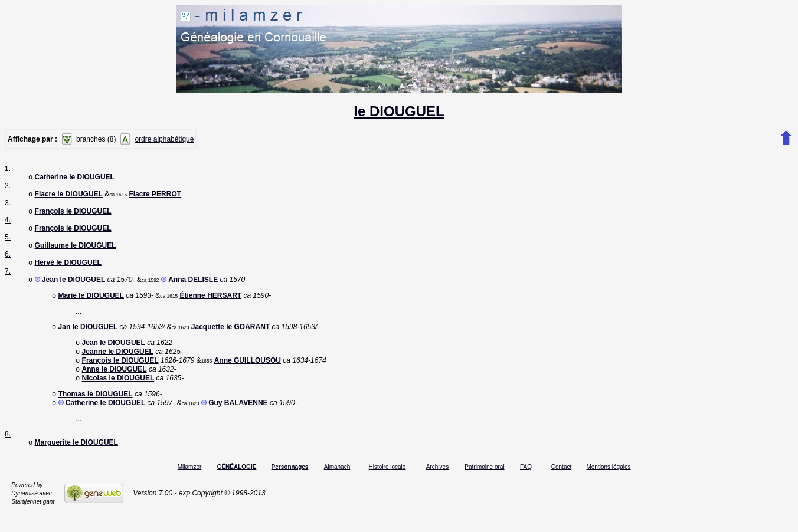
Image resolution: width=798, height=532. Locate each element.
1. (8, 169)
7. (8, 278)
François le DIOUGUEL (73, 215)
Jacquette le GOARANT (230, 337)
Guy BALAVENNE (238, 422)
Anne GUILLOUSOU (248, 375)
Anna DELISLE (193, 288)
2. (8, 187)
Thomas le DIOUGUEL (96, 412)
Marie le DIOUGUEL (91, 305)
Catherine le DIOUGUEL (75, 178)
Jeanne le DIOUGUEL (118, 364)
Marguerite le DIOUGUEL (76, 462)
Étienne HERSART (210, 305)
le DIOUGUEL (399, 111)
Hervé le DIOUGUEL (68, 270)
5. (8, 242)
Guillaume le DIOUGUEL (76, 251)
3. (8, 205)
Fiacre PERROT (155, 196)
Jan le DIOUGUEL (88, 337)
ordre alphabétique (164, 139)
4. (8, 224)
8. (8, 453)
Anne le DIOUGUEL (115, 385)
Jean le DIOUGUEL (73, 288)
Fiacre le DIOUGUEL (69, 196)
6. (8, 260)
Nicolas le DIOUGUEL (118, 395)
